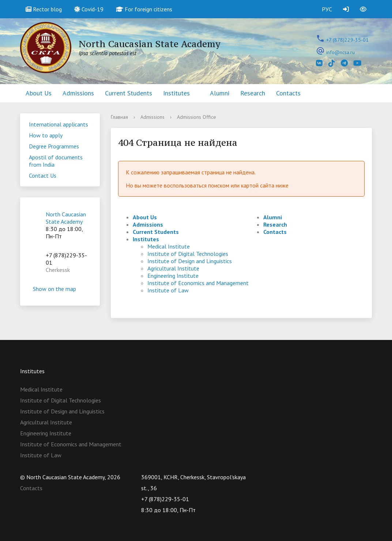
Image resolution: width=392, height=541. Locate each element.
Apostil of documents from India (56, 161)
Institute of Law (168, 290)
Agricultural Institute (173, 268)
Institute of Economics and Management (198, 283)
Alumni (220, 93)
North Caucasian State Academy (66, 218)
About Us (39, 93)
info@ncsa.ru (340, 52)
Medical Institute (169, 246)
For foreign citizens (144, 9)
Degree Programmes (54, 146)
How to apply (46, 135)
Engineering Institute (173, 276)
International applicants (59, 124)
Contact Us (43, 175)
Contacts (288, 93)
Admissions (78, 93)
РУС (327, 9)
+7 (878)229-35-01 (347, 40)
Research (253, 93)
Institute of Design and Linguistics (190, 261)
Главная (119, 117)
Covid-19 (89, 9)
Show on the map (60, 289)
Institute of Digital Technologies (188, 254)
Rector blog (44, 9)
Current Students (129, 93)
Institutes (176, 93)
